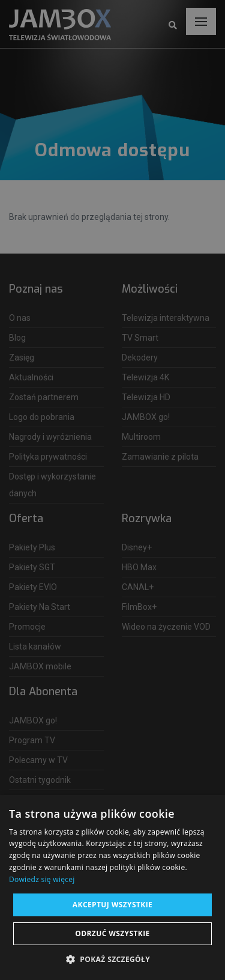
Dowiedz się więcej (42, 879)
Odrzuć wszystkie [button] (112, 933)
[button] (112, 960)
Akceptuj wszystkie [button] (112, 905)
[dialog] (112, 490)
